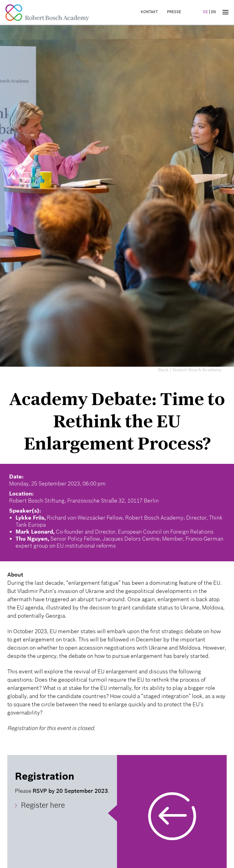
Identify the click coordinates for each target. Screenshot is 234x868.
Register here (43, 805)
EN (214, 12)
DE (205, 12)
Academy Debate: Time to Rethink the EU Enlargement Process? (117, 421)
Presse (174, 12)
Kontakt (149, 12)
